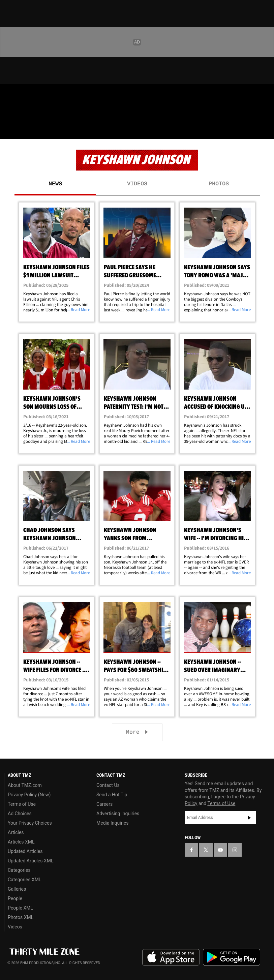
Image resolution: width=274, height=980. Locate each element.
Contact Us (108, 785)
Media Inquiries (112, 823)
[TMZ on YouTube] (220, 850)
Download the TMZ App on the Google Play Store (232, 957)
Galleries (17, 889)
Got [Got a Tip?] (22, 113)
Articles (16, 832)
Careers (104, 804)
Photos (219, 184)
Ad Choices (20, 814)
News (55, 184)
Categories (19, 870)
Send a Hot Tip (112, 795)
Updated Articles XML (31, 861)
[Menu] (9, 129)
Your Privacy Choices (30, 823)
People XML (20, 908)
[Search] (265, 129)
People (15, 898)
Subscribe (249, 818)
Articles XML (21, 842)
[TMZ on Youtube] (43, 95)
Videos (137, 184)
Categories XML (24, 880)
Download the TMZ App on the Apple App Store (171, 957)
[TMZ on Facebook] (11, 95)
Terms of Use (22, 804)
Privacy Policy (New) (29, 795)
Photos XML (21, 917)
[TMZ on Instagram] (59, 95)
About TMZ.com (25, 785)
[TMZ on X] (27, 95)
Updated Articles (25, 851)
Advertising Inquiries (118, 814)
